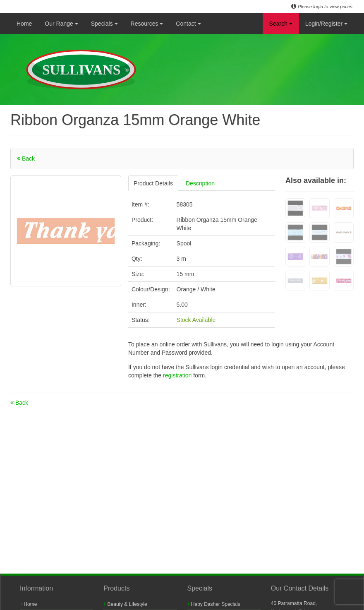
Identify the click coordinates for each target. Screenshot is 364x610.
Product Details (153, 183)
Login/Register (326, 24)
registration (178, 375)
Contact (188, 24)
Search (281, 24)
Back (26, 159)
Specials (104, 24)
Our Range (61, 24)
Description (200, 183)
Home (24, 24)
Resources (147, 24)
